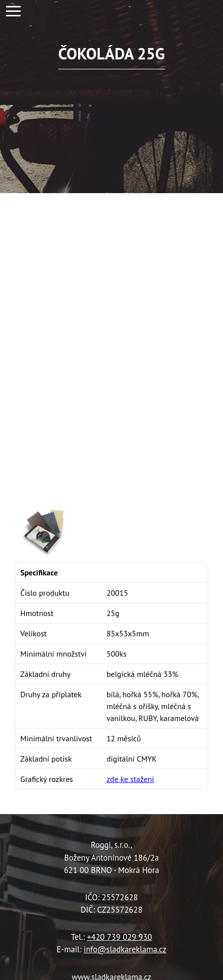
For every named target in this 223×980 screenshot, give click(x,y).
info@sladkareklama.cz (125, 949)
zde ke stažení (130, 779)
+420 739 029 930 (120, 937)
